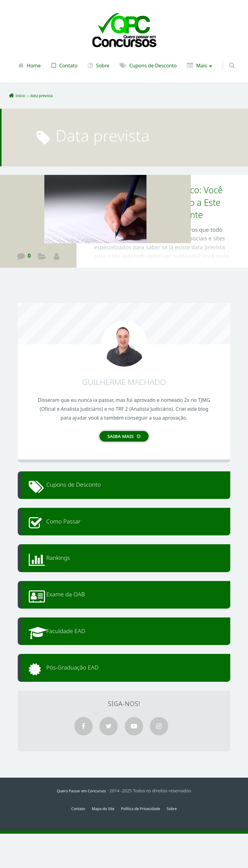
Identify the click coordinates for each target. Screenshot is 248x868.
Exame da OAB (75, 615)
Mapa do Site (100, 843)
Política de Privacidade (143, 843)
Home (34, 66)
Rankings (66, 572)
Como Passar (72, 530)
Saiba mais (120, 436)
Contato (68, 66)
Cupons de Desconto (153, 66)
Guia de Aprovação (42, 257)
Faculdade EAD (75, 657)
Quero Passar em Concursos (81, 825)
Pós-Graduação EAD (83, 699)
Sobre (103, 66)
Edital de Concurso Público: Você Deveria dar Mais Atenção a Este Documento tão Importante (159, 202)
